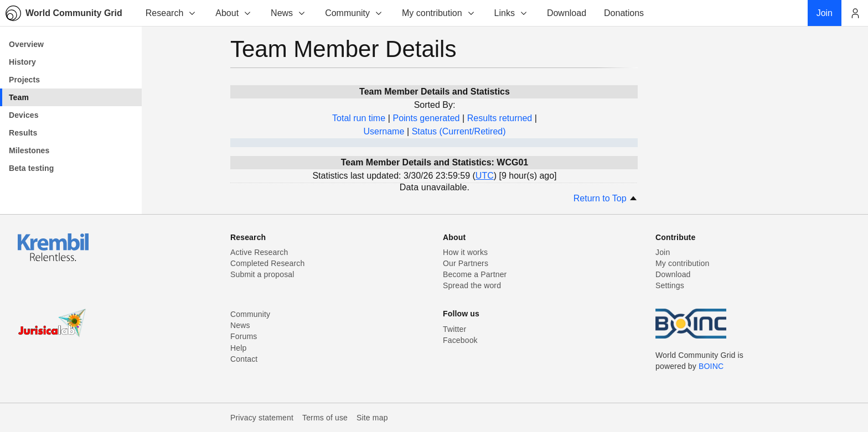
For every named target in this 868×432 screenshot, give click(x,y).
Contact (244, 359)
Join (663, 252)
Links (511, 13)
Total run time (359, 118)
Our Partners (466, 263)
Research (171, 13)
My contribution (439, 13)
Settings (670, 285)
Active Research (259, 252)
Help (238, 348)
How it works (465, 252)
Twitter (454, 329)
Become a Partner (475, 274)
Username (384, 131)
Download (673, 274)
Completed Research (267, 263)
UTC (485, 176)
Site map (372, 418)
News (288, 13)
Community (354, 13)
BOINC (711, 366)
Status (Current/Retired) (459, 131)
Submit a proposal (262, 274)
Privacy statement (262, 418)
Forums (244, 336)
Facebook (460, 340)
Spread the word (472, 285)
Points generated (426, 118)
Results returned (500, 118)
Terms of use (325, 418)
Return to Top (606, 198)
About (234, 13)
